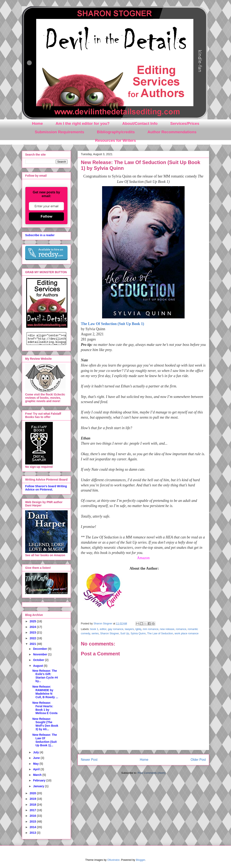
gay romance (116, 629)
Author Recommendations (172, 132)
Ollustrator (113, 860)
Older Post (198, 760)
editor (103, 629)
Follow (47, 216)
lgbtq (138, 629)
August (38, 666)
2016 (33, 816)
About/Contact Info (140, 123)
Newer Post (89, 760)
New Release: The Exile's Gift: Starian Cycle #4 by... (45, 676)
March (38, 775)
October (39, 660)
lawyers (129, 629)
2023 (33, 632)
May (36, 764)
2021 (33, 644)
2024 (33, 627)
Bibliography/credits (116, 132)
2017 (33, 810)
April (37, 769)
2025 (33, 621)
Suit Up (125, 633)
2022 (33, 638)
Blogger (140, 860)
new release (167, 629)
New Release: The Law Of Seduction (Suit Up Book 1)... (45, 740)
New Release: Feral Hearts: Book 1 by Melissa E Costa (45, 708)
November (40, 654)
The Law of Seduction (160, 633)
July (36, 752)
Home (37, 123)
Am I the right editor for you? (82, 123)
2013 (33, 833)
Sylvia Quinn (138, 633)
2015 (33, 822)
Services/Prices (185, 123)
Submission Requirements (59, 132)
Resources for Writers (115, 140)
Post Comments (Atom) (151, 773)
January (39, 786)
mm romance (151, 629)
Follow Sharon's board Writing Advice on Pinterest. (46, 488)
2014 (33, 827)
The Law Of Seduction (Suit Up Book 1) (113, 324)
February (40, 780)
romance (181, 629)
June (37, 758)
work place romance (186, 633)
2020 (33, 793)
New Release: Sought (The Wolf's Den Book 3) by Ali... (45, 724)
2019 (33, 799)
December (40, 649)
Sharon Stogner (110, 633)
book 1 (94, 629)
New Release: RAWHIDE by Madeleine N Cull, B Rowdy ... (45, 692)
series (95, 633)
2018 (33, 805)
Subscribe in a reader (40, 235)
